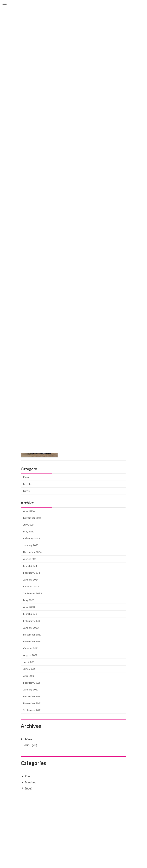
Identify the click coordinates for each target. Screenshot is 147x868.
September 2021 (32, 710)
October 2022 (31, 648)
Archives (26, 739)
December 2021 (32, 696)
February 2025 (31, 538)
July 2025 (28, 525)
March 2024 (30, 566)
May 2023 (29, 600)
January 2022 (31, 690)
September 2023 (32, 593)
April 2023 (29, 607)
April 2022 (29, 676)
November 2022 (32, 641)
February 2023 (31, 621)
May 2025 (29, 531)
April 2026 (29, 511)
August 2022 (30, 655)
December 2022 (32, 635)
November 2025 (32, 518)
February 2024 (31, 573)
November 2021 (32, 703)
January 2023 (31, 628)
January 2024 (31, 580)
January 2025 (31, 545)
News (26, 491)
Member (28, 484)
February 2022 (31, 683)
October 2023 (31, 586)
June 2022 (29, 669)
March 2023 (30, 614)
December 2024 (32, 552)
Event (26, 477)
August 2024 (30, 559)
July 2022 (28, 662)
